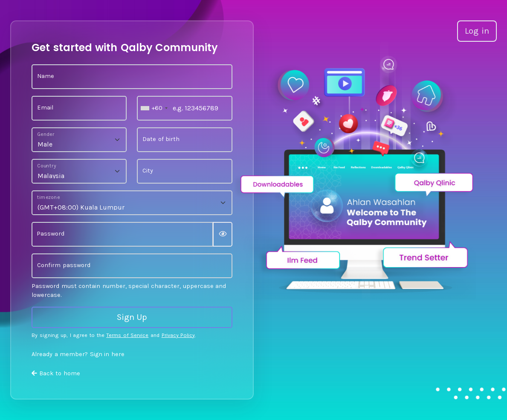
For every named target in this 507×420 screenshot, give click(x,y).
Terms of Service (127, 335)
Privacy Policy (178, 335)
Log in (477, 31)
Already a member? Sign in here (78, 354)
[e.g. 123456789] (184, 108)
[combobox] (154, 108)
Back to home (56, 373)
